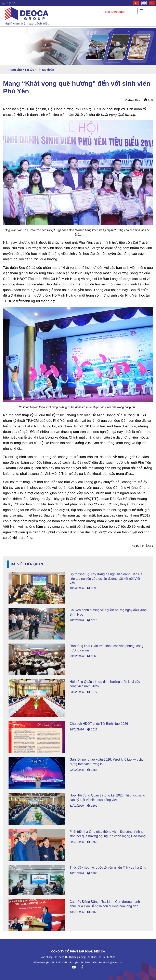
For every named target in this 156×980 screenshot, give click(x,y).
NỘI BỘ (9, 3)
